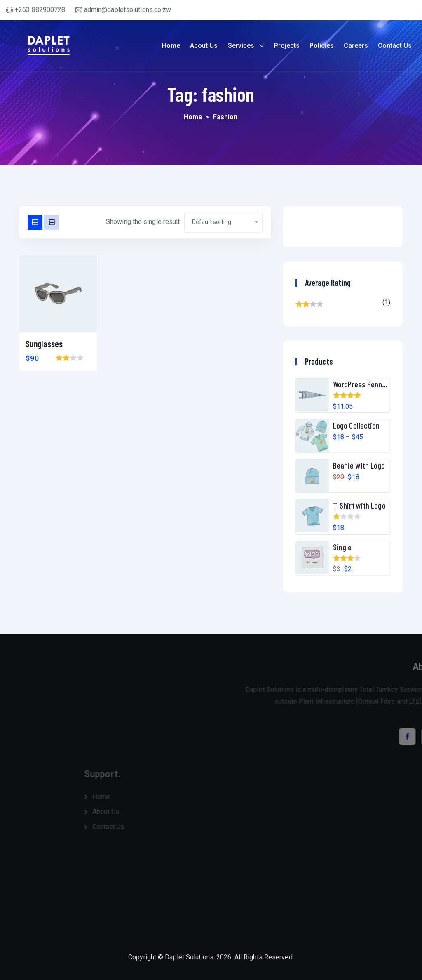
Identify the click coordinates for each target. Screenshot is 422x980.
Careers (356, 46)
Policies (322, 46)
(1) (343, 304)
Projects (287, 46)
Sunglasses (44, 344)
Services (241, 46)
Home (171, 46)
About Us (204, 46)
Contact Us (395, 46)
